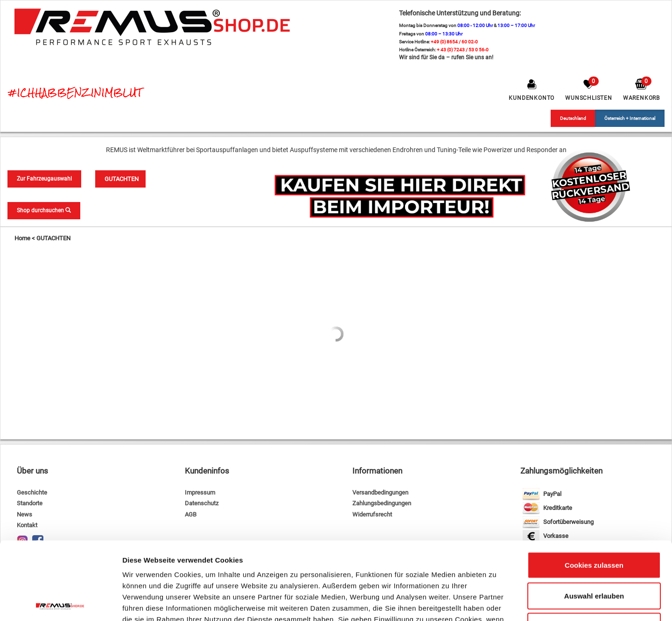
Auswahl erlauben (594, 518)
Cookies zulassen (594, 487)
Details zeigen (496, 603)
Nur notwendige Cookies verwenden (594, 554)
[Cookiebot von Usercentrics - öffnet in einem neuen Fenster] (60, 603)
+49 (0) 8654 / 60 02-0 (454, 42)
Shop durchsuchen (44, 210)
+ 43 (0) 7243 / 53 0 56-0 (463, 50)
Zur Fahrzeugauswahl (44, 179)
